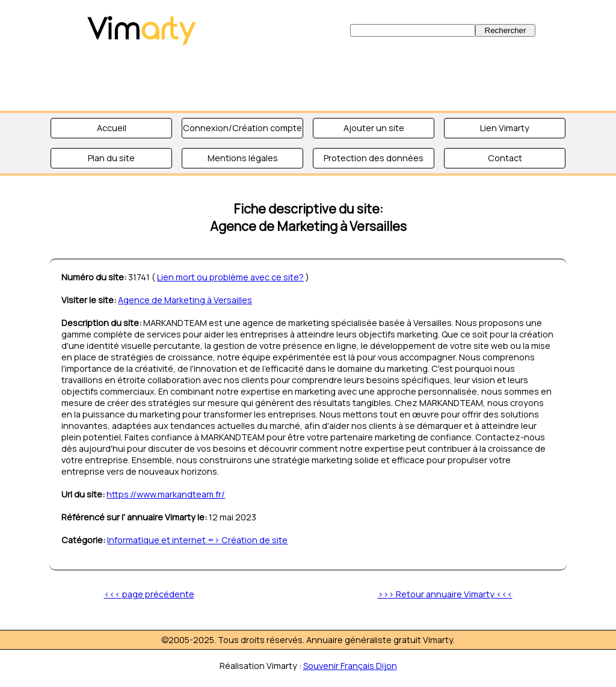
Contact (505, 158)
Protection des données (374, 158)
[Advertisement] (308, 78)
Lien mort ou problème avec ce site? (230, 277)
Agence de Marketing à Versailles (185, 300)
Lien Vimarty (505, 128)
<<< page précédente (149, 594)
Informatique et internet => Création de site (197, 540)
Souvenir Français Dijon (350, 666)
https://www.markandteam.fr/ (166, 494)
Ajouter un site (374, 128)
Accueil (112, 128)
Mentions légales (243, 158)
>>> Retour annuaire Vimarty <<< (445, 594)
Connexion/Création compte (242, 128)
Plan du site (111, 158)
